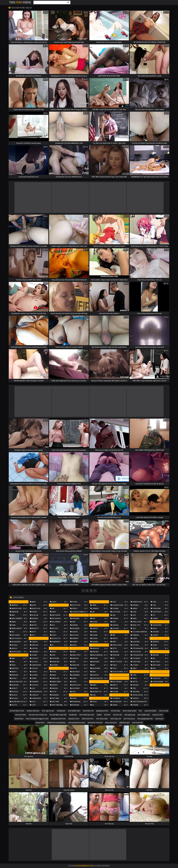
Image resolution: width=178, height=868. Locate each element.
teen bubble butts (74, 711)
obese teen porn (111, 723)
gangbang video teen (58, 719)
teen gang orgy (130, 715)
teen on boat (164, 711)
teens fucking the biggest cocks (37, 719)
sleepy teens (40, 723)
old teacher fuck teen (95, 723)
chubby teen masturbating (56, 723)
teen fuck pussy (129, 719)
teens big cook (116, 719)
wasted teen (19, 719)
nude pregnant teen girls (77, 723)
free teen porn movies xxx (38, 715)
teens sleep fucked (130, 711)
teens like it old (88, 711)
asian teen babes (150, 711)
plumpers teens (74, 719)
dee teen (107, 715)
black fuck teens (88, 719)
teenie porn (159, 719)
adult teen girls (125, 723)
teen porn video (21, 715)
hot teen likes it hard (17, 711)
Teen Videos (20, 2)
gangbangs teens (102, 711)
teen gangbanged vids (145, 719)
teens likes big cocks (87, 715)
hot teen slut (117, 715)
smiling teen (61, 711)
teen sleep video (102, 719)
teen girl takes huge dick (58, 715)
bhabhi (99, 715)
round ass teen (158, 715)
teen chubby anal (144, 715)
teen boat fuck (137, 723)
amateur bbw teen (33, 711)
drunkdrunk (73, 715)
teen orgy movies (48, 711)
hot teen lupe (116, 711)
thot (140, 711)
